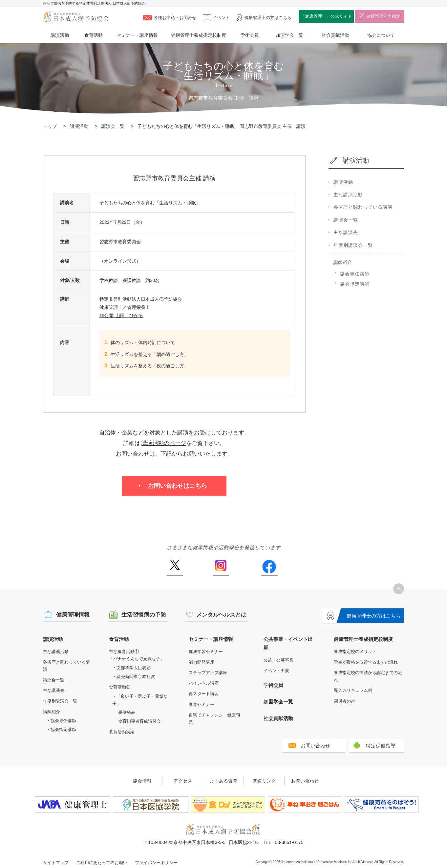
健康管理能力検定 (383, 16)
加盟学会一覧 (289, 35)
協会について (381, 35)
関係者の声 (344, 701)
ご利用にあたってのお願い (102, 863)
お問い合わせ (315, 746)
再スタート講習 (204, 694)
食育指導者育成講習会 (139, 721)
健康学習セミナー (206, 652)
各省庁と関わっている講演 (363, 207)
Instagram (221, 568)
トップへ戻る (399, 589)
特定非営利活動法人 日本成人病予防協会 (76, 17)
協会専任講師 (355, 274)
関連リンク (264, 781)
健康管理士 (268, 18)
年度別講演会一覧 (353, 245)
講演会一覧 (113, 126)
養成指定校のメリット (355, 652)
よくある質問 (223, 781)
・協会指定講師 (61, 729)
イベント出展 (276, 671)
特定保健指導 (381, 746)
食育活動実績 (122, 732)
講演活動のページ (164, 443)
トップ (50, 126)
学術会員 (250, 35)
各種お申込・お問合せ (175, 18)
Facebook (269, 568)
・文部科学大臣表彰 (131, 668)
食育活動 (94, 35)
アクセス (183, 781)
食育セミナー (202, 704)
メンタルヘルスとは (221, 615)
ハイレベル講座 (204, 683)
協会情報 (142, 781)
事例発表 (127, 712)
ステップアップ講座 (208, 673)
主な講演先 (346, 232)
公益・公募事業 (278, 660)
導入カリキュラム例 (353, 690)
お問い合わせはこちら (178, 486)
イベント (221, 18)
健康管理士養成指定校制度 (199, 35)
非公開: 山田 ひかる (121, 316)
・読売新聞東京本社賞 (134, 677)
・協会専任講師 (61, 721)
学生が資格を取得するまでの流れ (366, 662)
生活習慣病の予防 (144, 615)
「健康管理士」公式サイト (326, 16)
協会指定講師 (355, 284)
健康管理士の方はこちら (374, 616)
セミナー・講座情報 (137, 35)
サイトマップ (56, 863)
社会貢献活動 (335, 35)
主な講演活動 (348, 195)
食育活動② (120, 687)
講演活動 (60, 35)
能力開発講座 (202, 662)
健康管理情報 (73, 615)
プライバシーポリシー (156, 863)
